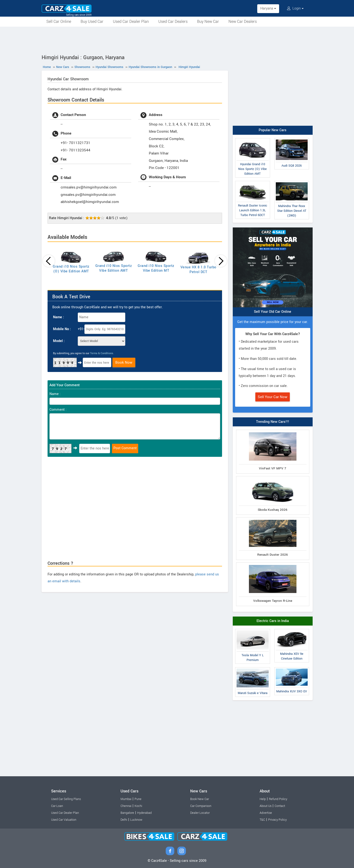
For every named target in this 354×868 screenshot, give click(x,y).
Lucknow (136, 820)
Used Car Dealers (173, 22)
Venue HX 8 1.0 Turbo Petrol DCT (198, 270)
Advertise (266, 813)
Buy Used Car (92, 22)
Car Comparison (201, 806)
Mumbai (126, 799)
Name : (58, 317)
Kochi (138, 806)
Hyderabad (144, 813)
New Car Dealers (243, 22)
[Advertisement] (177, 40)
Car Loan (57, 806)
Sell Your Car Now (273, 397)
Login (295, 8)
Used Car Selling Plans (66, 799)
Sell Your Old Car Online (273, 312)
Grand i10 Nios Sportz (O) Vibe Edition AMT (71, 269)
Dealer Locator (200, 813)
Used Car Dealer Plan (131, 22)
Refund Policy (278, 799)
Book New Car (200, 799)
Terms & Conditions (102, 353)
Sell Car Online (59, 22)
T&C (262, 820)
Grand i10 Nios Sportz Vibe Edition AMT (114, 268)
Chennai (126, 806)
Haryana (268, 8)
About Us (266, 806)
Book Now (124, 362)
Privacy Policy (277, 820)
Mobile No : (62, 329)
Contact (280, 806)
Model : (59, 341)
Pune (138, 799)
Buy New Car (208, 22)
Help (263, 799)
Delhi (124, 820)
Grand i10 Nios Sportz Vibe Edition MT (156, 268)
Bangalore (127, 813)
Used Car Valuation (64, 820)
